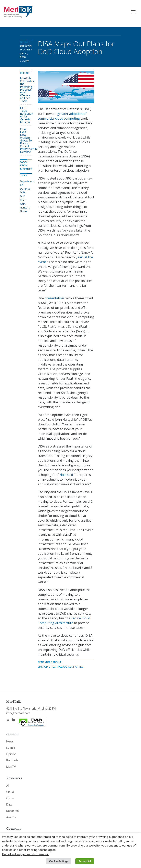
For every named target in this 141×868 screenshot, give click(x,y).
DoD (23, 196)
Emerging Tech (47, 667)
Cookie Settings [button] (59, 861)
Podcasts (12, 760)
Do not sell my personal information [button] (26, 854)
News (10, 741)
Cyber (10, 798)
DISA (23, 192)
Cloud (10, 792)
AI (7, 786)
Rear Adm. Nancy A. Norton (25, 206)
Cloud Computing (71, 667)
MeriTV (11, 767)
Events (11, 748)
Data (9, 804)
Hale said (66, 475)
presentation (54, 298)
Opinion (11, 754)
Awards (11, 817)
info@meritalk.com (18, 713)
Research (12, 811)
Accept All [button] (85, 861)
